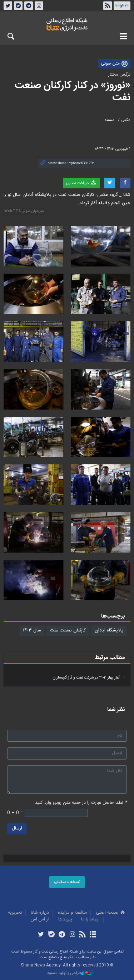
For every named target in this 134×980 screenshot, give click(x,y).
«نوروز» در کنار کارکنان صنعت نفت (73, 92)
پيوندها (65, 920)
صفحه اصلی (111, 913)
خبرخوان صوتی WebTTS (24, 211)
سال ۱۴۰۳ (32, 631)
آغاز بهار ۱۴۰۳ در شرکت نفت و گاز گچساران (86, 678)
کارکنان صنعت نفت (68, 631)
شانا (67, 25)
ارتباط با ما (90, 920)
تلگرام (29, 6)
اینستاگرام (39, 6)
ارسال (17, 829)
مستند (109, 120)
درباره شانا (40, 913)
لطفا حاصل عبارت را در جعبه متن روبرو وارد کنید (81, 803)
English (122, 6)
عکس (126, 120)
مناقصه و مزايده (72, 913)
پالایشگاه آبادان (109, 631)
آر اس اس (40, 920)
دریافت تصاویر (81, 183)
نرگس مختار (119, 75)
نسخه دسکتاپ (67, 882)
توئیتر (8, 6)
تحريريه (15, 913)
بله (18, 6)
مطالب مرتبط (110, 658)
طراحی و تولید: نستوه (71, 973)
